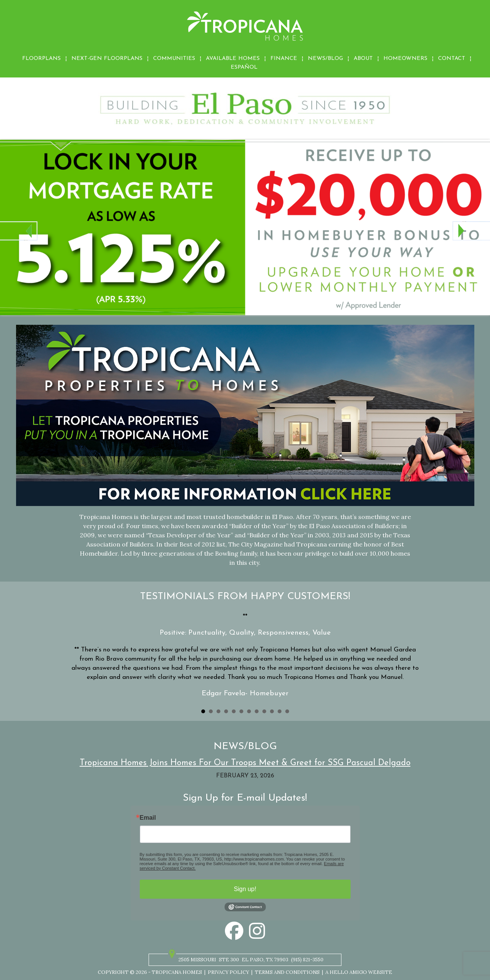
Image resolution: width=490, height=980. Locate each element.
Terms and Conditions (287, 972)
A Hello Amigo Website (359, 972)
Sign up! (245, 889)
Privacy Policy (228, 972)
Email (148, 818)
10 (272, 711)
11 (280, 711)
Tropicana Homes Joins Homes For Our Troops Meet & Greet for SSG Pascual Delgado (245, 763)
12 (287, 711)
